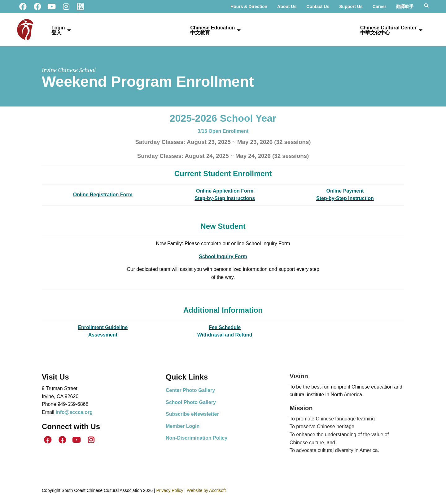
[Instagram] (66, 7)
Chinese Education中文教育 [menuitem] (212, 30)
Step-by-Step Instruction (345, 198)
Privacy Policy (170, 490)
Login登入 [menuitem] (58, 30)
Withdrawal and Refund (225, 335)
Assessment (103, 335)
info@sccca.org (74, 412)
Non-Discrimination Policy (197, 438)
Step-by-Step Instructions (225, 198)
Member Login (183, 426)
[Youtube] (52, 7)
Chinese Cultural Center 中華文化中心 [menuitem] (388, 30)
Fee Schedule (225, 327)
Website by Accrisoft (206, 490)
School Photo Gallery (191, 402)
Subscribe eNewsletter (192, 414)
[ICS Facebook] (37, 7)
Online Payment (345, 191)
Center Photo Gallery (190, 390)
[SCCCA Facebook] (23, 7)
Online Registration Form (103, 195)
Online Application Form (225, 191)
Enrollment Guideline (103, 327)
